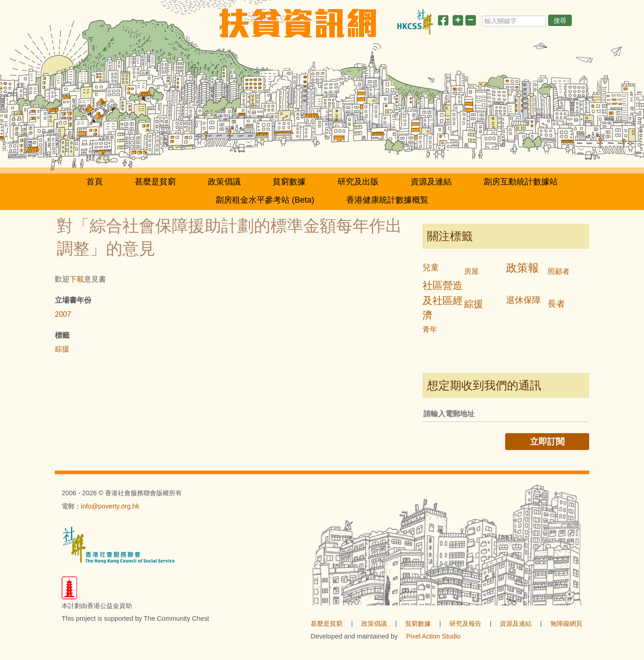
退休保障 (523, 300)
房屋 (471, 271)
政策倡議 (224, 182)
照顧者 (559, 271)
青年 (430, 329)
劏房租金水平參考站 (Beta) (265, 200)
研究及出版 (358, 182)
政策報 (523, 268)
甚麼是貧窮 (155, 182)
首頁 (95, 182)
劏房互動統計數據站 (521, 182)
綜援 (62, 349)
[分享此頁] (443, 22)
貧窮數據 (289, 182)
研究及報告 (465, 623)
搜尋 (560, 21)
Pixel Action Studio (433, 636)
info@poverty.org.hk (110, 506)
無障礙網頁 (566, 623)
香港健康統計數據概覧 (387, 200)
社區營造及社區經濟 (443, 301)
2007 (63, 314)
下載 (77, 279)
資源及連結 (431, 182)
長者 (556, 304)
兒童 (431, 267)
